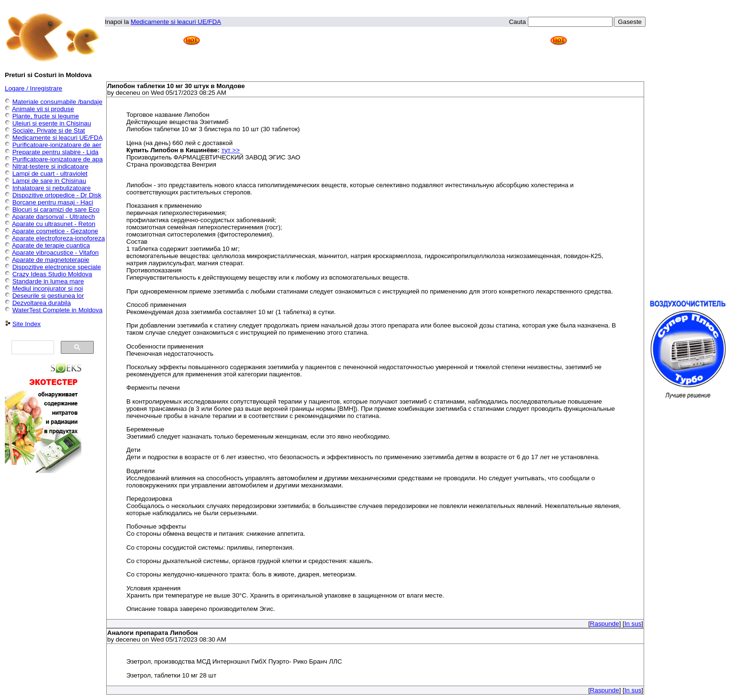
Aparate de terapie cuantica (51, 245)
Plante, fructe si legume (46, 116)
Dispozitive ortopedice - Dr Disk (57, 195)
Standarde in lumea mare (48, 281)
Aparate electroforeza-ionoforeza (58, 238)
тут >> (231, 150)
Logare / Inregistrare (33, 88)
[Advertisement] (375, 56)
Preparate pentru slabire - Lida (56, 152)
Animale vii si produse (43, 109)
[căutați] (32, 348)
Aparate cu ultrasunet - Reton (54, 224)
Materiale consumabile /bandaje (57, 102)
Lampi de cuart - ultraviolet (50, 174)
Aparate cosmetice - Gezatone (55, 231)
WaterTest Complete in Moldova (57, 310)
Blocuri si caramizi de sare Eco (56, 209)
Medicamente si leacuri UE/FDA (176, 22)
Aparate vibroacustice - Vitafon (55, 253)
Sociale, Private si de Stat (49, 130)
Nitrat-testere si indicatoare (50, 166)
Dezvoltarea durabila (42, 303)
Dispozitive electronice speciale (57, 267)
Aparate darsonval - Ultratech (53, 217)
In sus (633, 624)
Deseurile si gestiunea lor (48, 296)
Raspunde (605, 624)
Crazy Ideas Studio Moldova (52, 274)
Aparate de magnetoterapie (51, 260)
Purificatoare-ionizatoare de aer (57, 145)
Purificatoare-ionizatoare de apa (58, 159)
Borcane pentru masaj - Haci (53, 202)
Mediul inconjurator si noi (48, 288)
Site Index (27, 324)
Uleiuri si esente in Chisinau (52, 123)
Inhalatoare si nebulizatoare (52, 188)
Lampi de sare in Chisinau (49, 181)
